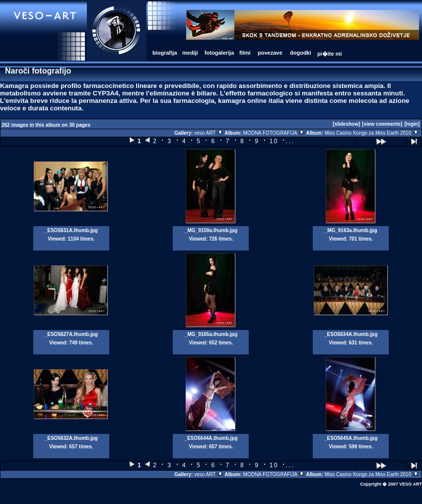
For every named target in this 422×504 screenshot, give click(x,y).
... (290, 141)
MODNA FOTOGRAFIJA (274, 133)
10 (274, 141)
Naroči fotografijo (38, 71)
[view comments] (382, 124)
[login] (412, 124)
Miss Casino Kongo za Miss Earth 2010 (372, 133)
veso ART (209, 133)
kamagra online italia (251, 101)
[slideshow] (346, 124)
